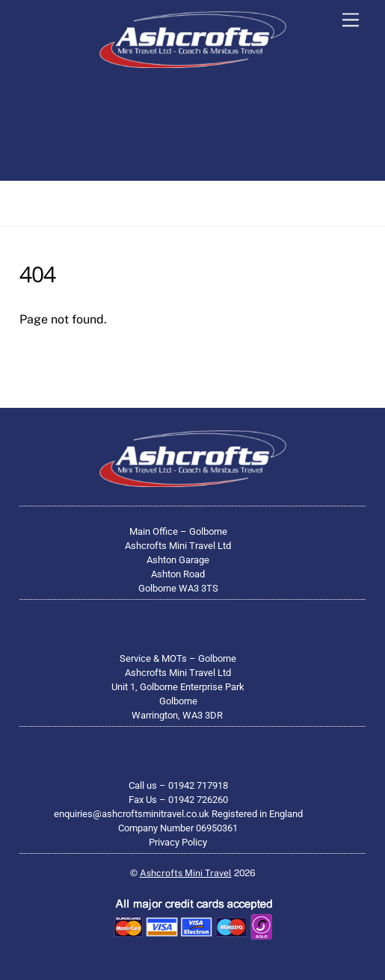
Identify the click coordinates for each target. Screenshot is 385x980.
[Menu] (351, 21)
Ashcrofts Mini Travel (186, 873)
